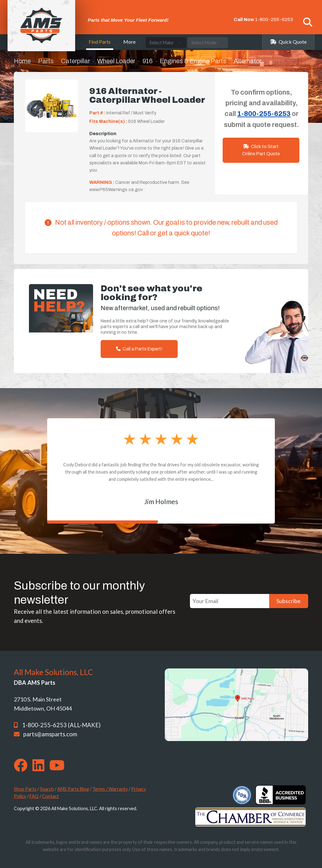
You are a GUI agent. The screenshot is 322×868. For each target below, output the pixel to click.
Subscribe (289, 601)
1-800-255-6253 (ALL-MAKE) (61, 725)
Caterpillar (75, 61)
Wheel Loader (116, 61)
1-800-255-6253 (274, 19)
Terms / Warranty (110, 789)
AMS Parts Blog (73, 789)
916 (147, 61)
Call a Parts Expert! (139, 349)
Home (22, 61)
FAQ (34, 796)
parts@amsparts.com (50, 734)
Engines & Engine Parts (193, 61)
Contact (50, 796)
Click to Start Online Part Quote (261, 150)
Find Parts (100, 42)
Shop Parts (25, 789)
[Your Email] (230, 601)
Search (47, 789)
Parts (46, 61)
